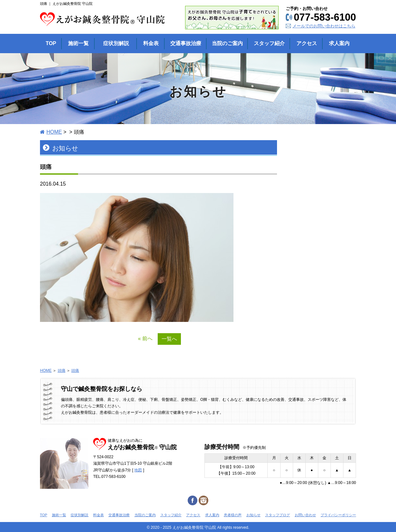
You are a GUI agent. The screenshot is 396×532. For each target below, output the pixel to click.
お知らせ (253, 515)
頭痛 (62, 371)
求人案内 (212, 515)
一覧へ (169, 339)
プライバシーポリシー (338, 515)
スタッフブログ (277, 515)
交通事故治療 (119, 515)
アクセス (193, 515)
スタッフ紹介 (171, 515)
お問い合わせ (305, 515)
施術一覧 (59, 515)
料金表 (99, 515)
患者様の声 (233, 515)
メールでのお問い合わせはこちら (324, 26)
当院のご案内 (145, 515)
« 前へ (145, 339)
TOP (44, 515)
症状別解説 (79, 515)
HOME (54, 132)
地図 (138, 470)
